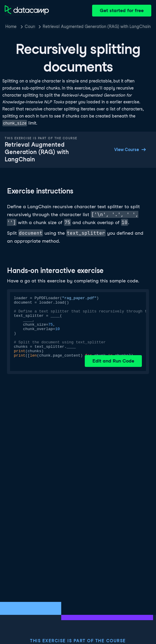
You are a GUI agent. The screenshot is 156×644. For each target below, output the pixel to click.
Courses (30, 27)
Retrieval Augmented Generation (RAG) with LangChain (97, 27)
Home (11, 27)
